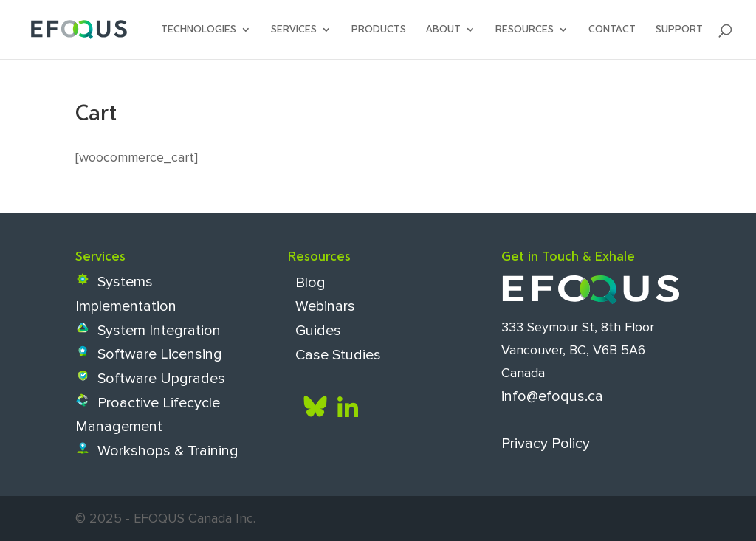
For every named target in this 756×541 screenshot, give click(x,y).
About (443, 30)
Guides (315, 331)
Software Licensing (149, 354)
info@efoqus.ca (552, 396)
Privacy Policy (546, 443)
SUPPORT (679, 30)
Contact (612, 30)
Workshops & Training (157, 451)
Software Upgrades (150, 379)
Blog (307, 282)
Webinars (322, 306)
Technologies (199, 30)
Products (379, 30)
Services (294, 30)
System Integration (148, 331)
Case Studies (334, 354)
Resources (525, 30)
